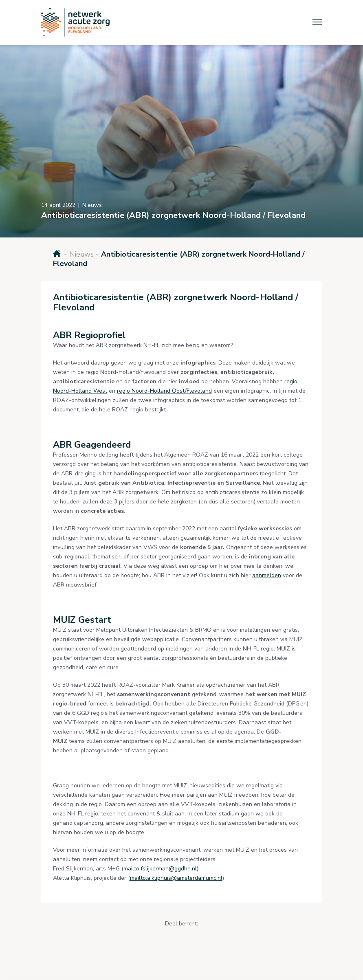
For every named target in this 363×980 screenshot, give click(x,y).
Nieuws (81, 254)
